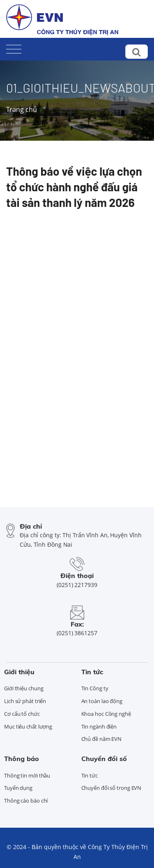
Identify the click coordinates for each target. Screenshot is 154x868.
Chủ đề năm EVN (102, 739)
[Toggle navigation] (14, 48)
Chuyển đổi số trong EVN (111, 788)
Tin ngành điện (99, 726)
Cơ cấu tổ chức (22, 714)
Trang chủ (22, 109)
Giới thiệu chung (24, 688)
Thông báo (22, 759)
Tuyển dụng (18, 788)
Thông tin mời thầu (27, 775)
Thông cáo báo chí (26, 801)
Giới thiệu (19, 672)
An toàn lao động (102, 701)
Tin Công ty (95, 688)
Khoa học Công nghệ (106, 714)
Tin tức (92, 672)
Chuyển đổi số (104, 759)
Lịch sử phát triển (25, 701)
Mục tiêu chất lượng (28, 726)
